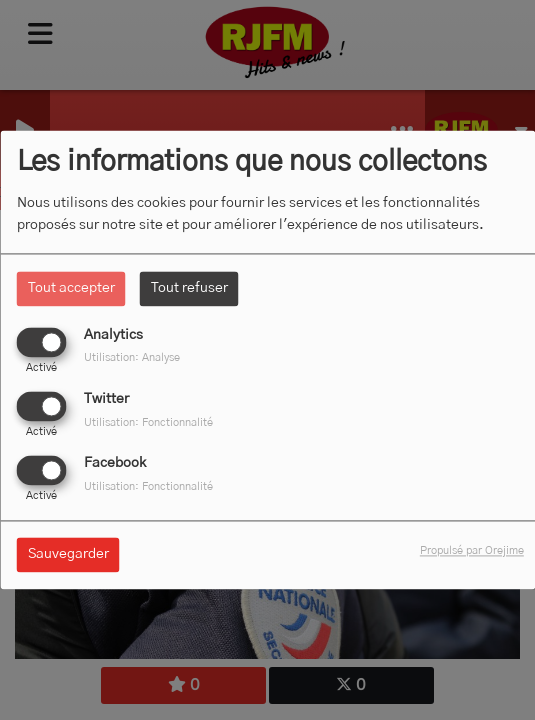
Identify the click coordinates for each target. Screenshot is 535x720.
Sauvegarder (68, 555)
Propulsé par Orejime (472, 551)
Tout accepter (71, 288)
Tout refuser (189, 288)
